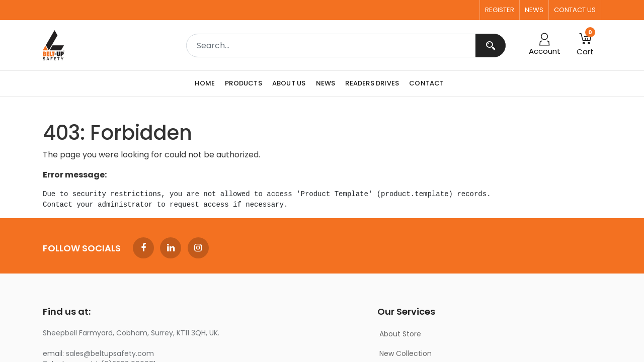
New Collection (406, 353)
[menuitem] (207, 83)
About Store (400, 334)
